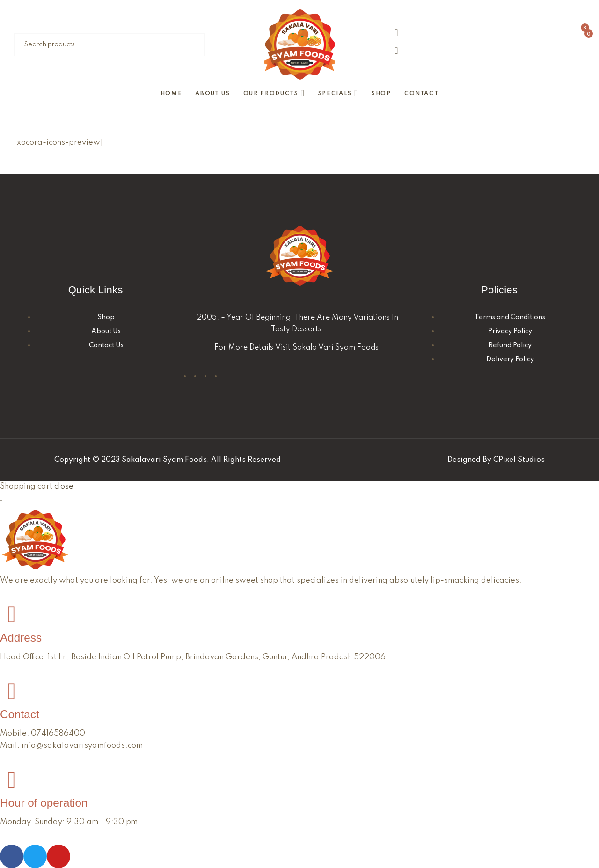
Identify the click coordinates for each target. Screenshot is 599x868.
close (64, 486)
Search (195, 45)
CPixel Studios (519, 460)
